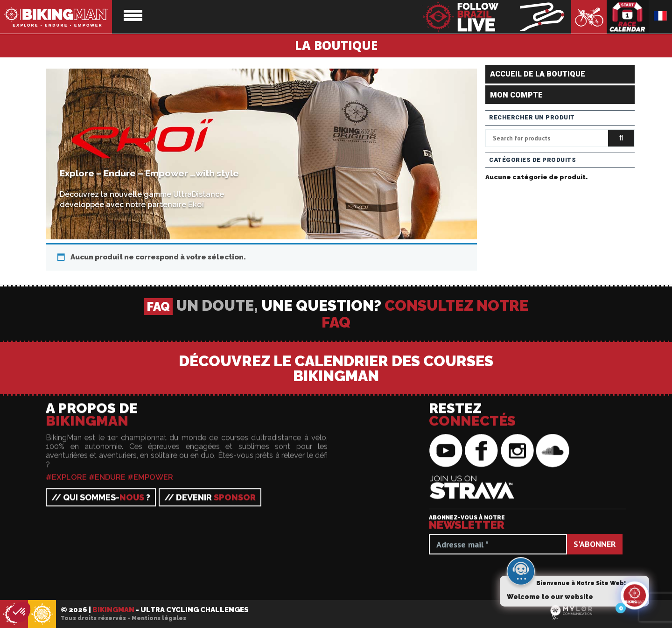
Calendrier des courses (628, 17)
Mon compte (516, 95)
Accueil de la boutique (538, 74)
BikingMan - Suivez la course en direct (497, 17)
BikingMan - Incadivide (42, 615)
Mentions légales (159, 618)
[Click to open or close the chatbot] (635, 598)
